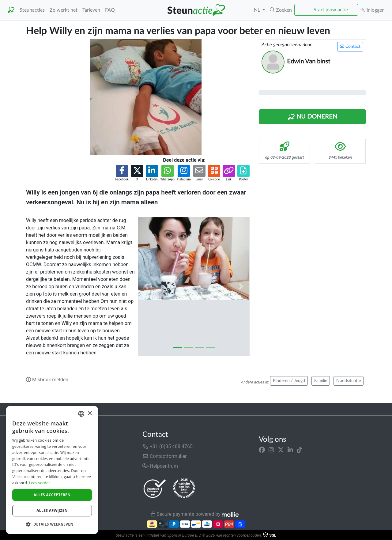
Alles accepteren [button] (52, 495)
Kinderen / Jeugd (289, 381)
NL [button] (258, 10)
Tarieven (91, 10)
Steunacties (32, 10)
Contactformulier (165, 456)
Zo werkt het (64, 10)
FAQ (110, 10)
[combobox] (81, 414)
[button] (281, 10)
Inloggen (373, 10)
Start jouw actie (331, 10)
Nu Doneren (312, 117)
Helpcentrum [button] (160, 466)
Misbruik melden (47, 380)
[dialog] (52, 470)
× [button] (90, 414)
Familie (321, 381)
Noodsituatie (349, 381)
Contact (350, 46)
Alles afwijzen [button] (52, 510)
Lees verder (40, 483)
